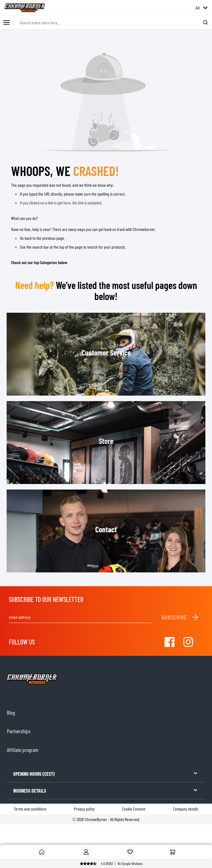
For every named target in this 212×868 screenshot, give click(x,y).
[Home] (173, 852)
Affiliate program (23, 750)
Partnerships (19, 731)
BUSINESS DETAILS (106, 790)
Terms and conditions (30, 809)
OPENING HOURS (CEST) (106, 773)
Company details (186, 809)
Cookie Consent (134, 809)
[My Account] (86, 852)
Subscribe (180, 617)
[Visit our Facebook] (169, 642)
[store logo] (25, 8)
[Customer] (42, 852)
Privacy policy (84, 809)
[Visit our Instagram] (188, 642)
